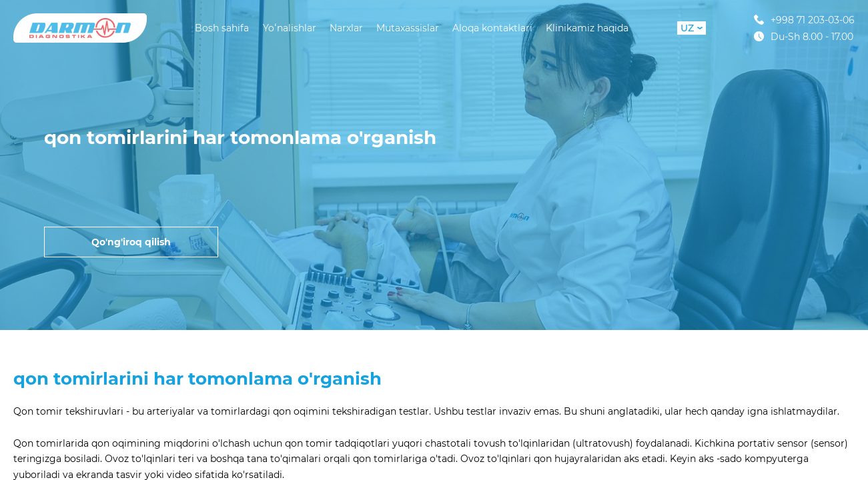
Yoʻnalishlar (290, 28)
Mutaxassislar (408, 28)
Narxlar (346, 28)
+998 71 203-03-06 (804, 20)
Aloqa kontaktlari (492, 28)
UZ (692, 28)
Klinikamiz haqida (587, 28)
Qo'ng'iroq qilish (131, 242)
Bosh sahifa (222, 28)
